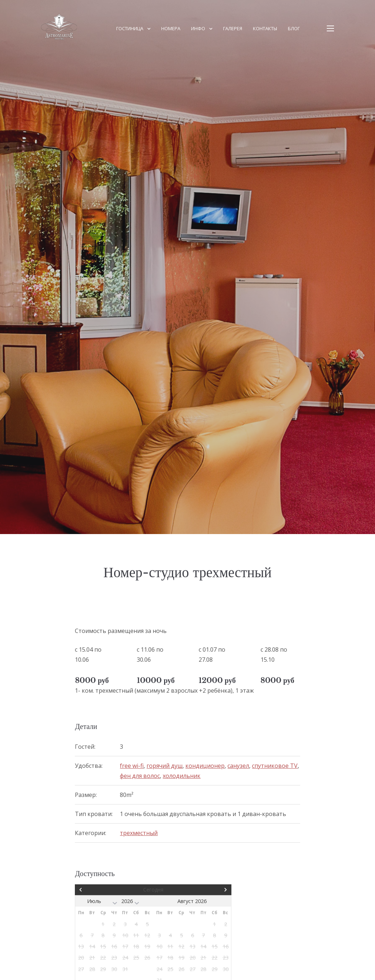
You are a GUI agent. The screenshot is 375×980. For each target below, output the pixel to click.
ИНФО (198, 28)
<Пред (98, 890)
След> (208, 890)
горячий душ (164, 766)
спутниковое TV (275, 766)
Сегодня (153, 890)
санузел (238, 766)
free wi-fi (132, 766)
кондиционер (205, 766)
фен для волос (140, 776)
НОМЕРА (171, 28)
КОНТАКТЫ (265, 28)
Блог (294, 28)
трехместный (139, 833)
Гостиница (130, 28)
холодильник (182, 776)
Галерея (233, 28)
